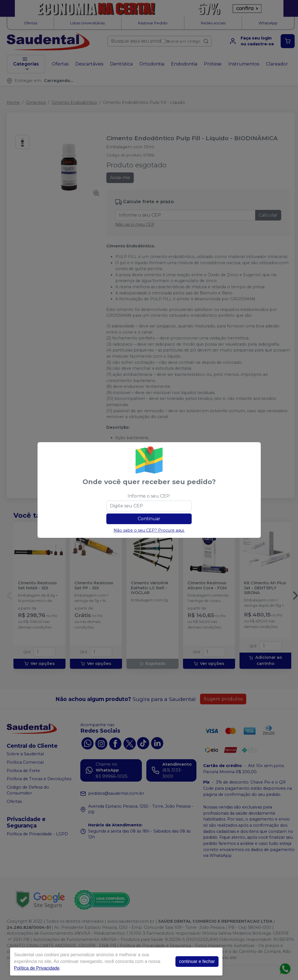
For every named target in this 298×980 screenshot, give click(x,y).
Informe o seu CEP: (149, 496)
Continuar (149, 519)
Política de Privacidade (37, 968)
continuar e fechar (197, 961)
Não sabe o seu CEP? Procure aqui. (149, 530)
